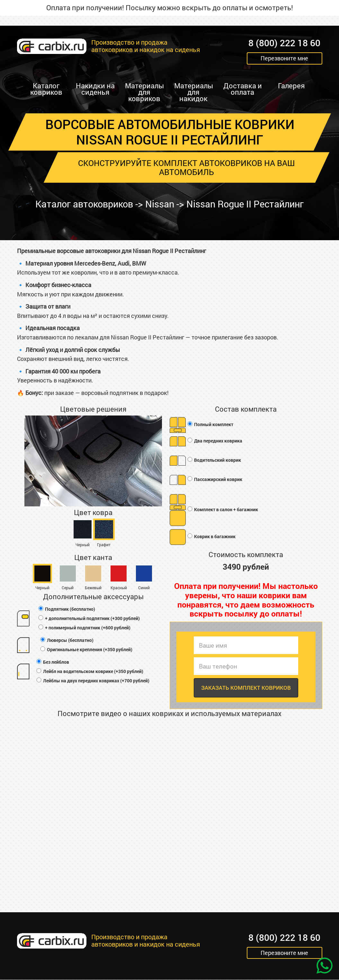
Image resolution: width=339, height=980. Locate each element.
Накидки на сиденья (95, 89)
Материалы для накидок (194, 92)
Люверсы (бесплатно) (67, 640)
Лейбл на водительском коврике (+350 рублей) (89, 671)
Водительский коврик (214, 460)
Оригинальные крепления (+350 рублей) (86, 649)
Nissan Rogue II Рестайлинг (248, 204)
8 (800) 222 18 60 (284, 43)
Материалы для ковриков (144, 92)
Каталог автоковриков (81, 204)
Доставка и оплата (243, 89)
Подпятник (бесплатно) (66, 609)
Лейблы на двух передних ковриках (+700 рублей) (93, 681)
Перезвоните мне (284, 58)
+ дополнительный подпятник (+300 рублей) (89, 618)
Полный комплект (210, 424)
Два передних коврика (214, 441)
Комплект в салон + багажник (222, 509)
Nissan (160, 204)
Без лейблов (52, 662)
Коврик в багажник (211, 536)
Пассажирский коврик (214, 479)
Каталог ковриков (46, 89)
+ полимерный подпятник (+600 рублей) (84, 628)
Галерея (291, 86)
